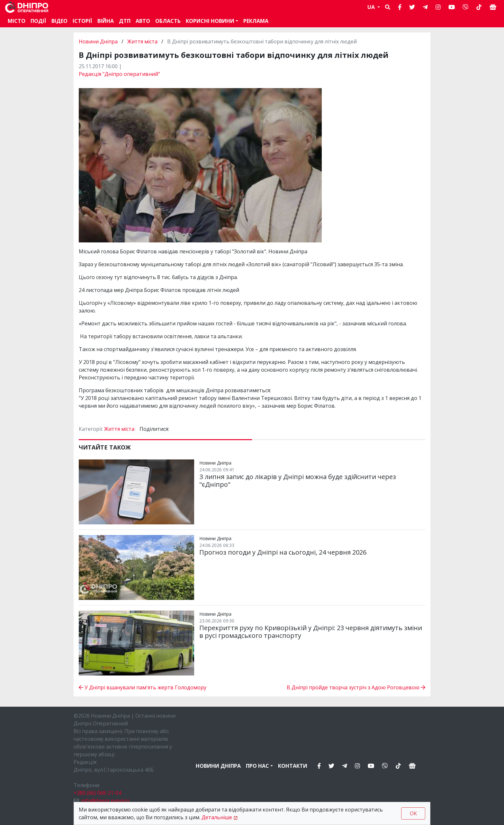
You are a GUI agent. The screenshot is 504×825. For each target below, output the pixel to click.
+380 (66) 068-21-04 (97, 793)
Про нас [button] (257, 766)
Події (38, 21)
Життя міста (142, 41)
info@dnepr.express (106, 801)
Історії (82, 21)
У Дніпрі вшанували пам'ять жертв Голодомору (143, 687)
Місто (17, 21)
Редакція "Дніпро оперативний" (119, 74)
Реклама (256, 21)
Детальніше (217, 817)
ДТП (125, 21)
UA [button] (372, 7)
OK (413, 813)
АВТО (143, 21)
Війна (106, 21)
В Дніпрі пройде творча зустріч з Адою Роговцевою (356, 687)
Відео (59, 21)
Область (168, 21)
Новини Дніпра (99, 41)
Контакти (293, 766)
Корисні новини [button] (210, 21)
